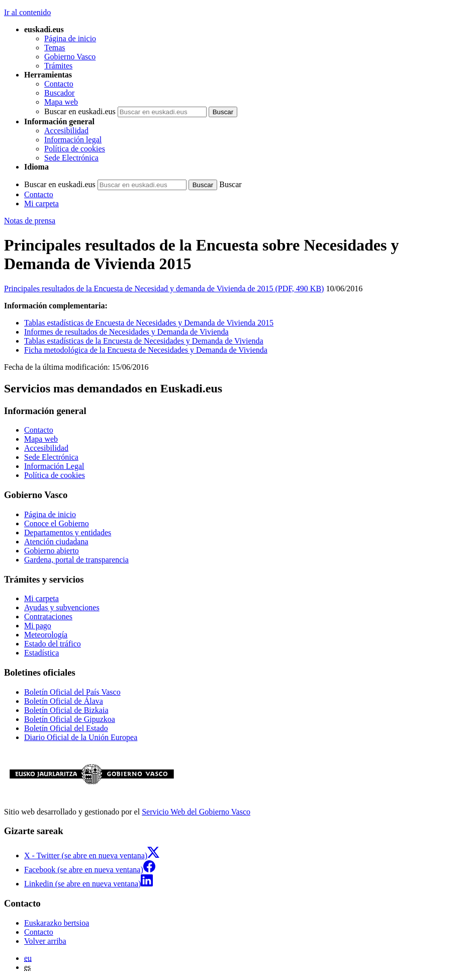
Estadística (41, 653)
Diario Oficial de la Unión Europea (81, 737)
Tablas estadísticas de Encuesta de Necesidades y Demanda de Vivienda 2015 (149, 323)
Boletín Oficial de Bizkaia (66, 710)
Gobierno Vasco (70, 57)
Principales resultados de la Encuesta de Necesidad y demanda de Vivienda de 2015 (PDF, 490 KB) (164, 289)
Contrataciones (48, 617)
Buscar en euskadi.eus (80, 111)
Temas (55, 48)
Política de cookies (75, 149)
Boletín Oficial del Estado (66, 728)
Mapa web (61, 102)
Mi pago (38, 626)
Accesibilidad (66, 131)
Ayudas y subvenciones (62, 607)
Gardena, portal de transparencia (76, 560)
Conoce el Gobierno (57, 523)
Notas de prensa (30, 221)
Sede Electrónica (71, 158)
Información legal (73, 140)
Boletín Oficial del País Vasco (72, 692)
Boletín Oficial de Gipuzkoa (70, 719)
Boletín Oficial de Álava (64, 701)
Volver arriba (45, 941)
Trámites (58, 66)
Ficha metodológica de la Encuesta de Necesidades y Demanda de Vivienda (146, 350)
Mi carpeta (41, 203)
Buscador (59, 93)
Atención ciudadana (56, 542)
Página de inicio (70, 38)
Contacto (59, 84)
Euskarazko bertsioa (57, 923)
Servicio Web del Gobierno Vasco (196, 812)
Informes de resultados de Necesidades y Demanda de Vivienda (126, 332)
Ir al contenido (27, 12)
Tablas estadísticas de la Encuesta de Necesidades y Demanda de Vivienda (144, 341)
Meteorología (46, 635)
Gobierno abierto (52, 551)
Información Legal (54, 466)
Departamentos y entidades (68, 533)
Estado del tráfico (53, 644)
